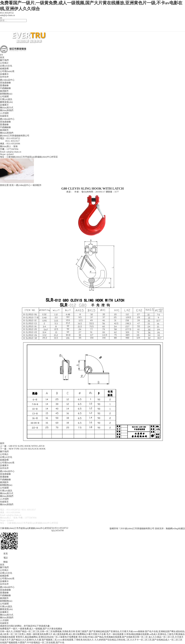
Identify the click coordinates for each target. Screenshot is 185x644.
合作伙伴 (4, 77)
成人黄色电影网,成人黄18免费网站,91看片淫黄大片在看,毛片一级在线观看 (88, 634)
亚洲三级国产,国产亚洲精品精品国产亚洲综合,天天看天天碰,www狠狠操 (110, 631)
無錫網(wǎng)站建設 (175, 529)
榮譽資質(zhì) (6, 102)
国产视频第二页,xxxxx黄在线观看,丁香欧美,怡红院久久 (68, 640)
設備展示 (4, 74)
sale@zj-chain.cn (7, 15)
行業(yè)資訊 (6, 99)
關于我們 (4, 60)
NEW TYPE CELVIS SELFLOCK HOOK (27, 449)
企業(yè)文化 (6, 66)
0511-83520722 (7, 13)
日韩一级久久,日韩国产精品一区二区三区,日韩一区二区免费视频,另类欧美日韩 (38, 631)
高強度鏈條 (5, 83)
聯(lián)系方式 (7, 108)
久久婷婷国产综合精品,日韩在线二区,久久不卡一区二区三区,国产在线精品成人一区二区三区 (139, 640)
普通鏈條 (4, 85)
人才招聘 (4, 113)
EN (1, 55)
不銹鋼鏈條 (5, 88)
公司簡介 (4, 63)
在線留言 (4, 116)
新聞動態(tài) (6, 94)
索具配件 (4, 91)
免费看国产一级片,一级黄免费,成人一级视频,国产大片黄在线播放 (31, 629)
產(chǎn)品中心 (7, 80)
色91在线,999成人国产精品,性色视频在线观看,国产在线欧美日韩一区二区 (113, 637)
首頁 (2, 57)
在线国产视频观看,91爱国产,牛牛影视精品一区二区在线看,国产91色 (32, 643)
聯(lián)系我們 (7, 110)
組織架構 (4, 69)
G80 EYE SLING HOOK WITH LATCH (27, 446)
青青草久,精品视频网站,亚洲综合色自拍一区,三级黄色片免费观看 (47, 637)
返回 (2, 443)
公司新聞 (4, 97)
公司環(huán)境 (7, 71)
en (1, 18)
